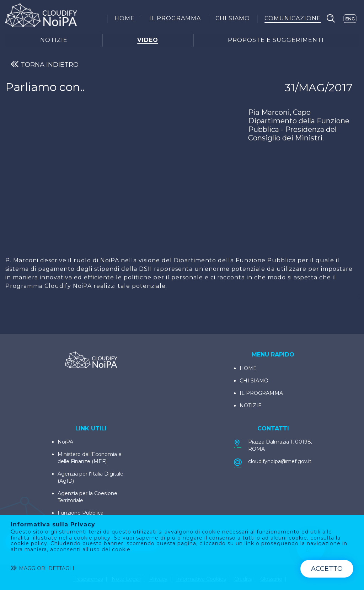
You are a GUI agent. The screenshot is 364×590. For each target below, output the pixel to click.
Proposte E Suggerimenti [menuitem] (276, 40)
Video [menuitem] (148, 40)
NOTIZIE (251, 406)
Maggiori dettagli (42, 569)
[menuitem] (125, 18)
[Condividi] (358, 296)
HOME (248, 368)
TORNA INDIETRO (45, 65)
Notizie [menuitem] (54, 40)
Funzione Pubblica (81, 513)
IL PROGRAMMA (261, 393)
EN (350, 19)
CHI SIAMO (254, 381)
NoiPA (65, 442)
